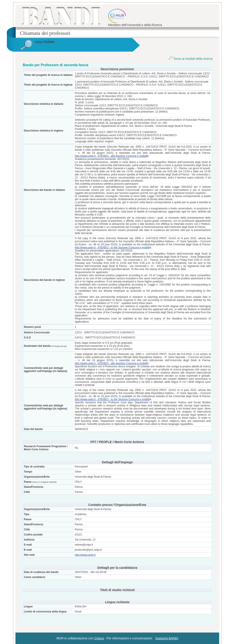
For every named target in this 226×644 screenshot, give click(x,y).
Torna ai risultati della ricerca (190, 59)
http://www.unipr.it (85, 555)
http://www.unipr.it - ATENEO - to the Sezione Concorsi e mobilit (112, 248)
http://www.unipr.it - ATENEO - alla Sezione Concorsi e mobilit (111, 156)
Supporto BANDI (167, 638)
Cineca (99, 638)
